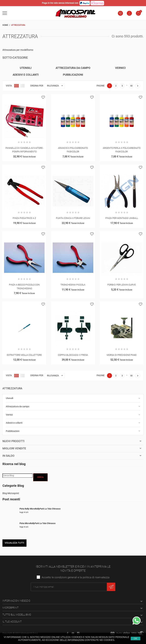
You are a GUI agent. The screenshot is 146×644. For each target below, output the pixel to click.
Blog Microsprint (11, 493)
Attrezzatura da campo (18, 406)
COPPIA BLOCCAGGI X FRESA (73, 355)
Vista (9, 86)
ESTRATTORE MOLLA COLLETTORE (24, 355)
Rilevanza (56, 86)
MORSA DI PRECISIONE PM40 (122, 355)
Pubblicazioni (13, 431)
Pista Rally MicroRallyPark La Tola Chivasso (40, 509)
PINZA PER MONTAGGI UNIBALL (122, 218)
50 (131, 86)
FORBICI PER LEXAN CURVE (122, 285)
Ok (135, 638)
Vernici (9, 415)
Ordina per (37, 86)
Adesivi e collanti (14, 423)
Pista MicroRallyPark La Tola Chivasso (37, 523)
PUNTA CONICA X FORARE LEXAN (73, 218)
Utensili (10, 398)
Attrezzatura (12, 388)
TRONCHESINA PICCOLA (73, 285)
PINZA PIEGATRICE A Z (24, 218)
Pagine (101, 86)
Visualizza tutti (14, 543)
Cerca (40, 477)
